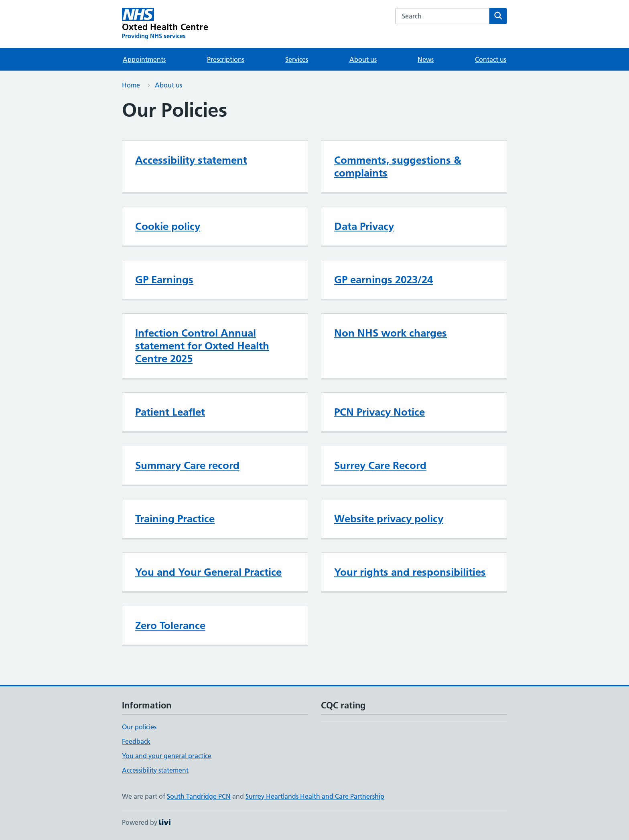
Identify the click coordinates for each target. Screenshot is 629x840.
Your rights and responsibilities (410, 572)
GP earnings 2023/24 (383, 280)
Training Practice (175, 519)
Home (131, 85)
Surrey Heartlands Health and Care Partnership (315, 796)
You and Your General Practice (208, 572)
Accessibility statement (191, 160)
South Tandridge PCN (199, 796)
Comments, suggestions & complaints (398, 166)
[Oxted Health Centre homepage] (165, 24)
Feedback (136, 741)
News (426, 59)
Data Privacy (364, 226)
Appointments (144, 59)
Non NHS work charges (391, 333)
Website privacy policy (389, 519)
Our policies (139, 727)
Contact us (491, 59)
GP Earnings (164, 280)
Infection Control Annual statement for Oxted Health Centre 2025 (202, 346)
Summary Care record (187, 465)
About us (363, 59)
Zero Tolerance (170, 625)
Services (297, 59)
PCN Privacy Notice (379, 412)
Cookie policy (168, 226)
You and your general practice (167, 756)
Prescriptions (226, 59)
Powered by (146, 822)
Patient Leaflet (170, 412)
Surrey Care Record (380, 465)
